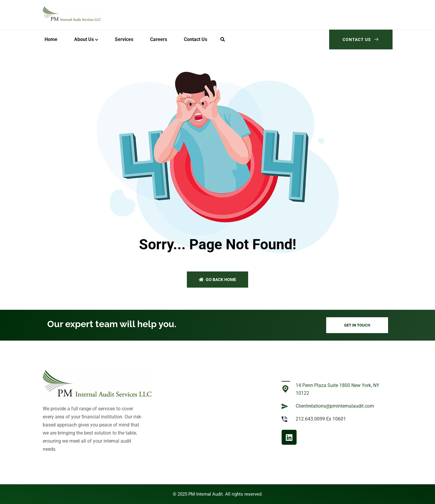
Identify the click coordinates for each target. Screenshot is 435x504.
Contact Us (361, 40)
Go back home (217, 280)
